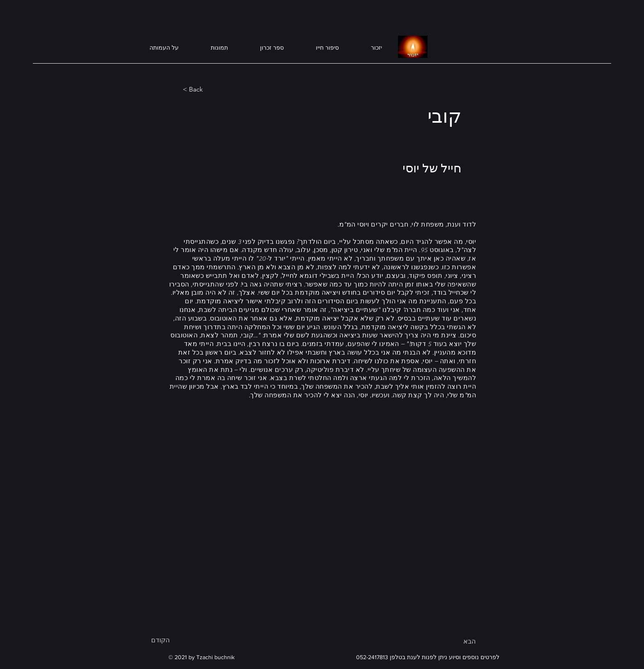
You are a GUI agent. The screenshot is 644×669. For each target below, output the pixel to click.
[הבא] (455, 642)
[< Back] (210, 89)
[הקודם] (178, 640)
